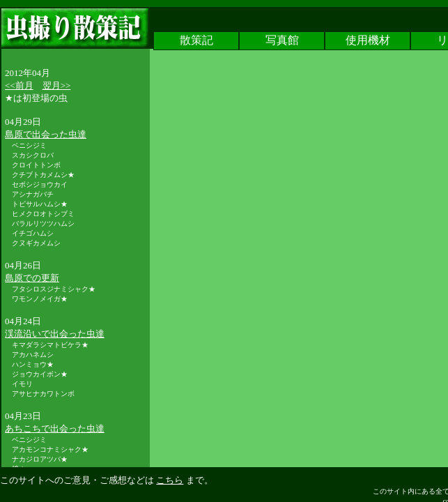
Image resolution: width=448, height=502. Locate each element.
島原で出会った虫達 (46, 134)
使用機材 (368, 41)
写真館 (282, 41)
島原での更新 (32, 278)
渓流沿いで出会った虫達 (55, 334)
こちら (170, 480)
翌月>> (57, 85)
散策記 (196, 41)
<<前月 (19, 85)
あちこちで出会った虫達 (55, 428)
